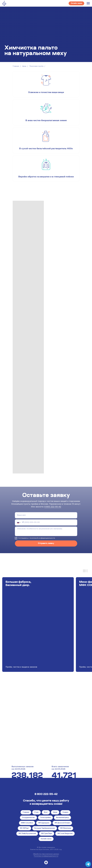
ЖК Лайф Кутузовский (27, 834)
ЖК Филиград (66, 828)
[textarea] (46, 531)
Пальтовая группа (36, 66)
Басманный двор (62, 818)
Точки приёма (45, 818)
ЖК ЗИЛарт (24, 828)
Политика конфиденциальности (46, 856)
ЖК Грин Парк (47, 834)
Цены (24, 66)
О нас (36, 812)
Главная (16, 66)
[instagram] (46, 862)
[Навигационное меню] (88, 3)
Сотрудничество (28, 818)
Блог (46, 812)
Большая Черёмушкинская (45, 828)
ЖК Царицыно (44, 823)
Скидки (65, 812)
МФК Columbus (27, 823)
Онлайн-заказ (46, 839)
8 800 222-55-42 (53, 507)
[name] (46, 515)
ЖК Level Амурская (65, 834)
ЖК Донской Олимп (62, 823)
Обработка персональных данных (46, 854)
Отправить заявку (46, 543)
